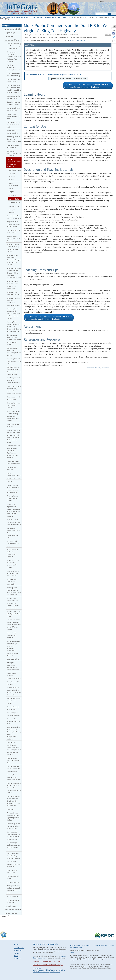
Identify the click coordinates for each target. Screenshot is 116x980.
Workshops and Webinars (15, 17)
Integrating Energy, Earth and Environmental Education (13, 553)
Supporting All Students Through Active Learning (14, 701)
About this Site (19, 948)
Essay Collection (14, 206)
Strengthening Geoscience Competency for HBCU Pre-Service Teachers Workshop (14, 57)
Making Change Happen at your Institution (12, 635)
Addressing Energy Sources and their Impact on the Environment (12, 285)
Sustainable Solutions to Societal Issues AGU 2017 (14, 721)
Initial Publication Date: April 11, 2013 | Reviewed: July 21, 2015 (54, 40)
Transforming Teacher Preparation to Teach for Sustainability (14, 826)
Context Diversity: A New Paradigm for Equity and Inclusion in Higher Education (14, 371)
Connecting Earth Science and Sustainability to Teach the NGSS (14, 352)
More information (37, 968)
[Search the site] (102, 14)
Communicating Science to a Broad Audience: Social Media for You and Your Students (14, 340)
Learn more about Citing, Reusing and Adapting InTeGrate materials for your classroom (49, 971)
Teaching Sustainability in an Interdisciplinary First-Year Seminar (14, 46)
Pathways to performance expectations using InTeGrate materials (13, 666)
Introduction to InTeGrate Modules (13, 132)
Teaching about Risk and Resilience (13, 146)
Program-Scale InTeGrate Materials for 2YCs (14, 116)
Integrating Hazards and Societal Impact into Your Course (13, 573)
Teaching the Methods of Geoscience (14, 231)
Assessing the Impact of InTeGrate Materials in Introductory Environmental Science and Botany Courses (14, 327)
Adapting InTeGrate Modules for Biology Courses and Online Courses (13, 248)
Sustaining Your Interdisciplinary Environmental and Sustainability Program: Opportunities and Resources (14, 748)
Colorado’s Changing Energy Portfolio (14, 97)
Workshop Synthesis (15, 170)
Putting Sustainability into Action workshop (14, 74)
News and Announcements (13, 910)
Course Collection (14, 202)
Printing (16, 953)
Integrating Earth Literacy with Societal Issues (13, 543)
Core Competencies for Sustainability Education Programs (14, 380)
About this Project (11, 906)
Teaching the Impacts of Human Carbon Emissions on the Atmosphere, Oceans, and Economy (13, 801)
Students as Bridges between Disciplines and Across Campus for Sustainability (14, 691)
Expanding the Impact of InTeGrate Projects (14, 103)
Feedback (17, 958)
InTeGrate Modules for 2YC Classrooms (14, 109)
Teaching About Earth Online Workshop (13, 81)
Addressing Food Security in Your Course (14, 293)
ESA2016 (9, 482)
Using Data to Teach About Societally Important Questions (13, 856)
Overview (11, 180)
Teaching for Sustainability (13, 29)
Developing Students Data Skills (13, 426)
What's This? (73, 952)
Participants (12, 195)
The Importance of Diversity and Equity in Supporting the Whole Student (14, 816)
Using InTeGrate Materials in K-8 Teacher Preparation (14, 864)
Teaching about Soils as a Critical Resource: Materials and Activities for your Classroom (14, 89)
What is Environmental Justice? (13, 186)
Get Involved (9, 36)
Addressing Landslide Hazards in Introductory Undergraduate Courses (14, 302)
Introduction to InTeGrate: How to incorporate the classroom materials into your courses (13, 603)
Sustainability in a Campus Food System (14, 714)
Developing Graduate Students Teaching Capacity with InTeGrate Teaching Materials (13, 416)
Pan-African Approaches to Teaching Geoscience (13, 67)
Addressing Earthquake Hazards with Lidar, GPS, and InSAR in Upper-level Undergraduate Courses (14, 273)
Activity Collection (68, 17)
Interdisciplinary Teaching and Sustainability (12, 582)
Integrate (3, 17)
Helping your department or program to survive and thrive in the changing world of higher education (14, 510)
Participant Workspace (12, 211)
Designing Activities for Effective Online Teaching (14, 405)
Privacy (16, 956)
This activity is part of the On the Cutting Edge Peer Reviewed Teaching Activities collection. (61, 37)
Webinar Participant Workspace (13, 901)
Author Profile (109, 35)
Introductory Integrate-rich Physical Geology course (14, 614)
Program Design (10, 33)
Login (102, 1)
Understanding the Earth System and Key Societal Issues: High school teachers (13, 835)
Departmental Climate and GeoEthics (14, 398)
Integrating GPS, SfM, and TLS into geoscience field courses (13, 564)
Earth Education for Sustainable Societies (13, 462)
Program (11, 192)
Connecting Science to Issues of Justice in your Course (14, 361)
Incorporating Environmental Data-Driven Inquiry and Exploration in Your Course (13, 533)
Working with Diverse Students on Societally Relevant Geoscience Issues (14, 889)
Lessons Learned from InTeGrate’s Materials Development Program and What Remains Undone (14, 624)
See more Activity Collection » (99, 368)
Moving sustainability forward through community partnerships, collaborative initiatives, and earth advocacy (13, 648)
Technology (11, 809)
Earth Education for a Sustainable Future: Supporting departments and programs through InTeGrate (13, 452)
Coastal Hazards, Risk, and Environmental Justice (14, 125)
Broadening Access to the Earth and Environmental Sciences (14, 139)
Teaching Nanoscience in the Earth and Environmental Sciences (14, 777)
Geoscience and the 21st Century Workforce (14, 217)
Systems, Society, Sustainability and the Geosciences (13, 238)
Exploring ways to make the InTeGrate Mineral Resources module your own (13, 489)
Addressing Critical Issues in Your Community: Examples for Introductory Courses (14, 260)
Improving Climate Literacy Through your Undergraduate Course (14, 522)
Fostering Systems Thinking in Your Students (12, 498)
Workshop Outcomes (12, 175)
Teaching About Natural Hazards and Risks (13, 760)
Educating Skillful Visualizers (12, 468)
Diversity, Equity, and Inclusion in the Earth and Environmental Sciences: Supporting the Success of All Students (13, 436)
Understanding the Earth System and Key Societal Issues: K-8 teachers (13, 846)
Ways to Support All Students (13, 877)
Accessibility (18, 950)
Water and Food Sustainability (12, 871)
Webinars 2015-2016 (13, 882)
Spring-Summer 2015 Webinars (13, 683)
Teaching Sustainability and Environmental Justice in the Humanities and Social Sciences (14, 788)
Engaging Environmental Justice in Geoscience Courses (14, 476)
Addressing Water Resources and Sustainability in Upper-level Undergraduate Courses (14, 314)
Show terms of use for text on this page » (47, 961)
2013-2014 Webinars (13, 896)
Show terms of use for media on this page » (48, 965)
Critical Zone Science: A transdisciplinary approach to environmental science (14, 390)
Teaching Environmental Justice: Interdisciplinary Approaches (43, 17)
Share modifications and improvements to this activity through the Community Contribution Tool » (87, 86)
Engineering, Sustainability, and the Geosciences (14, 153)
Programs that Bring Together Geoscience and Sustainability (13, 224)
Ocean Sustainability (13, 659)
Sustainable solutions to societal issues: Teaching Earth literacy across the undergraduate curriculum (14, 733)
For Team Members (11, 913)
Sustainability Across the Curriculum (13, 708)
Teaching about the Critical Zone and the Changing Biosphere (13, 769)
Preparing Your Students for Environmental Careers (14, 676)
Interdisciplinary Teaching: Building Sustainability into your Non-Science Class (14, 591)
